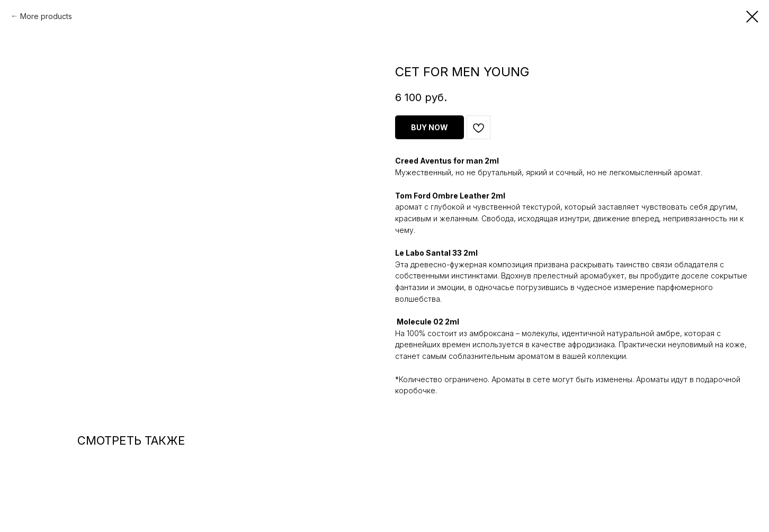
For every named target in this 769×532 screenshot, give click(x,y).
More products (46, 16)
